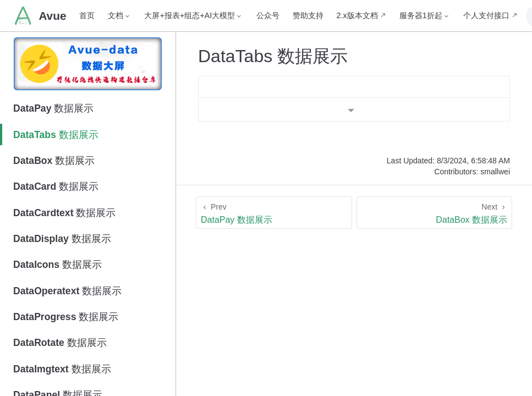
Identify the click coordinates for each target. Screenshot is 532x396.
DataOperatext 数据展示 (67, 291)
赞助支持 (289, 15)
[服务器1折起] (405, 15)
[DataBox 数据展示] (435, 213)
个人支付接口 (467, 15)
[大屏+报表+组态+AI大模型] (174, 15)
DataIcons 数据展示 (57, 265)
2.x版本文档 (338, 15)
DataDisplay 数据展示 (62, 239)
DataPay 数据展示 (53, 108)
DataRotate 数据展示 (60, 343)
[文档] (100, 15)
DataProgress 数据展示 (66, 317)
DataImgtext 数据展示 (62, 369)
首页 (68, 15)
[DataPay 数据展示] (274, 213)
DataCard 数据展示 (56, 186)
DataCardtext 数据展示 (64, 213)
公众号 (249, 15)
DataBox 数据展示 (54, 161)
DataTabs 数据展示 (56, 135)
